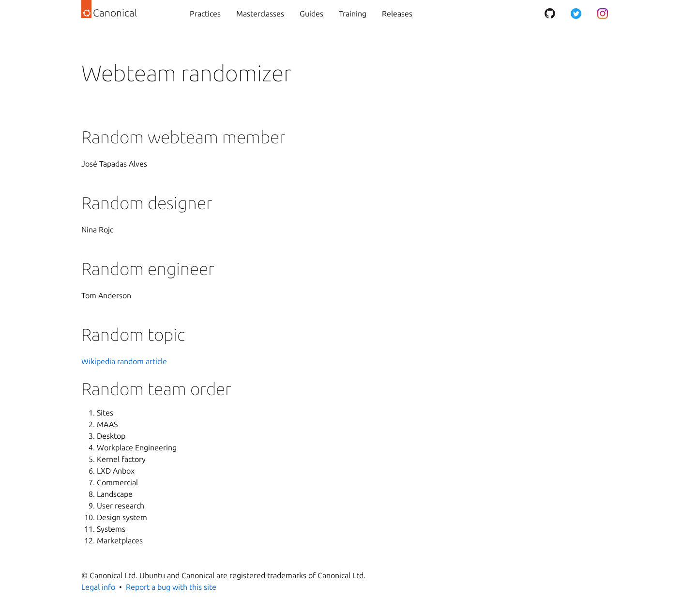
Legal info (98, 587)
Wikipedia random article (124, 361)
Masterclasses (260, 14)
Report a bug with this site (171, 587)
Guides (311, 14)
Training (353, 14)
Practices (205, 14)
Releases (397, 14)
